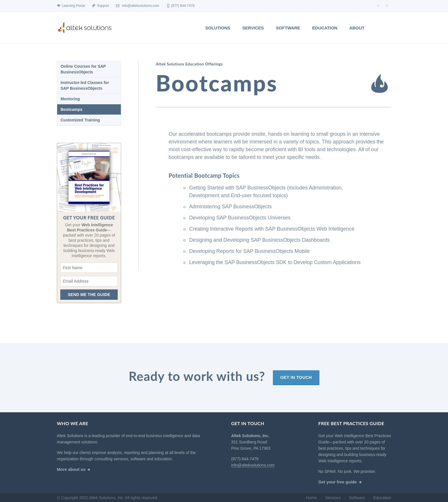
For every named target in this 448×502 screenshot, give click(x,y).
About (357, 28)
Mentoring (70, 99)
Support (100, 6)
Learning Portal (71, 6)
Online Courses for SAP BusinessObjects (83, 69)
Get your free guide (338, 482)
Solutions (218, 28)
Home (311, 498)
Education (325, 28)
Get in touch (296, 401)
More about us (71, 469)
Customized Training (80, 120)
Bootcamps (71, 109)
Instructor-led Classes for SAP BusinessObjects (85, 85)
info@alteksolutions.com (138, 6)
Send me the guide (89, 295)
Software (288, 28)
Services (253, 28)
